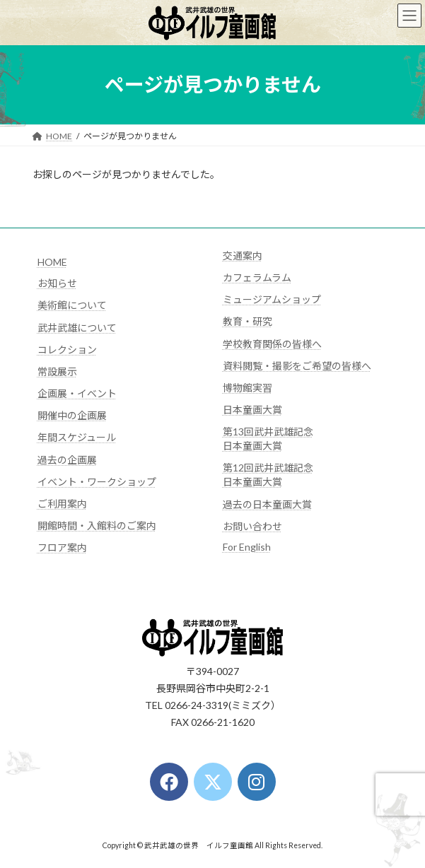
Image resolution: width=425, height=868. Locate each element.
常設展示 (57, 371)
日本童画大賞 (252, 410)
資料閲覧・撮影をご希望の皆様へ (297, 366)
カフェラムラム (257, 277)
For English (247, 547)
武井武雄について (77, 328)
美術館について (72, 305)
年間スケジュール (77, 437)
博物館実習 (248, 388)
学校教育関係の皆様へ (272, 344)
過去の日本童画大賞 (267, 504)
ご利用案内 (62, 504)
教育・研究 (248, 321)
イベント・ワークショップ (97, 482)
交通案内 (243, 256)
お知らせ (57, 283)
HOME (52, 262)
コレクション (67, 350)
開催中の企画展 (72, 415)
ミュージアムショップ (272, 299)
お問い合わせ (252, 526)
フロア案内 (62, 547)
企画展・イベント (77, 393)
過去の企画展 (67, 460)
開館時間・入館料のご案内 (97, 526)
